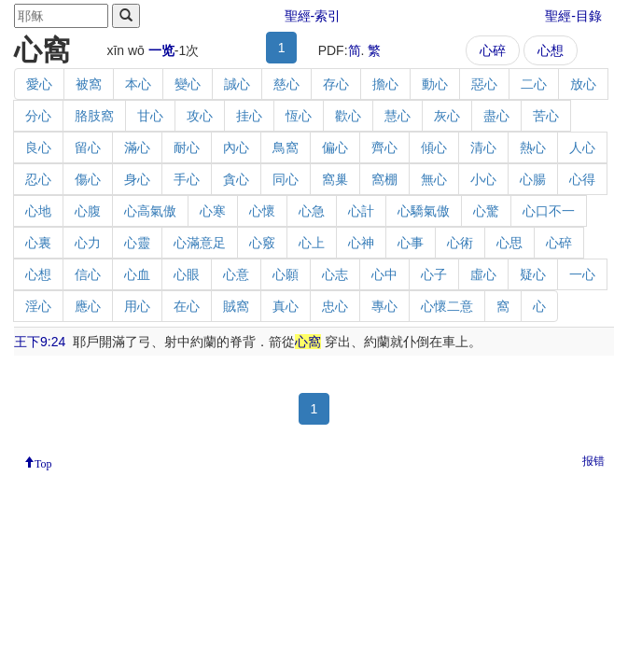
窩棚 (384, 179)
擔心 (385, 84)
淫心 (38, 306)
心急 (312, 211)
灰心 (447, 116)
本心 (138, 84)
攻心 (200, 116)
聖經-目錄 (573, 16)
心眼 (187, 274)
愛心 (39, 84)
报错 (593, 461)
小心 (483, 179)
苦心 (546, 116)
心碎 (493, 50)
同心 (286, 179)
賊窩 (236, 306)
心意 (236, 274)
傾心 (434, 147)
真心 (286, 306)
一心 (582, 274)
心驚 (486, 211)
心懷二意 (447, 306)
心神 (361, 243)
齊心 (384, 147)
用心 (137, 306)
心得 (582, 179)
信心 (88, 274)
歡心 (348, 116)
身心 (137, 179)
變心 (188, 84)
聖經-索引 (313, 16)
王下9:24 (40, 342)
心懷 (262, 211)
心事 (411, 243)
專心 (384, 306)
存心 (336, 84)
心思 (509, 243)
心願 (286, 274)
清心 (483, 147)
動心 (435, 84)
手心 (187, 179)
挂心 (249, 116)
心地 (38, 211)
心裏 (38, 243)
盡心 (496, 116)
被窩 (89, 84)
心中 (384, 274)
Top (43, 462)
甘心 (150, 116)
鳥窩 (286, 147)
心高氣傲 (150, 211)
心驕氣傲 (424, 211)
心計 (361, 211)
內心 (236, 147)
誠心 (237, 84)
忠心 (335, 306)
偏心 (335, 147)
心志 (335, 274)
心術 (460, 243)
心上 (312, 243)
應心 (88, 306)
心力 (88, 243)
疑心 (533, 274)
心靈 (137, 243)
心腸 (533, 179)
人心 (582, 147)
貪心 (236, 179)
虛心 (483, 274)
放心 (583, 84)
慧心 (398, 116)
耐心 (187, 147)
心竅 (262, 243)
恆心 (299, 116)
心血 (137, 274)
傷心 (88, 179)
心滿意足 (200, 243)
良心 (38, 147)
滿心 (137, 147)
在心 (187, 306)
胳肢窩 (94, 116)
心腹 (88, 211)
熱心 (533, 147)
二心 (534, 84)
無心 (434, 179)
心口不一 (549, 211)
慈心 (286, 84)
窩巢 (335, 179)
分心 (38, 116)
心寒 (213, 211)
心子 (434, 274)
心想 (551, 50)
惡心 (484, 84)
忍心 (38, 179)
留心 (88, 147)
